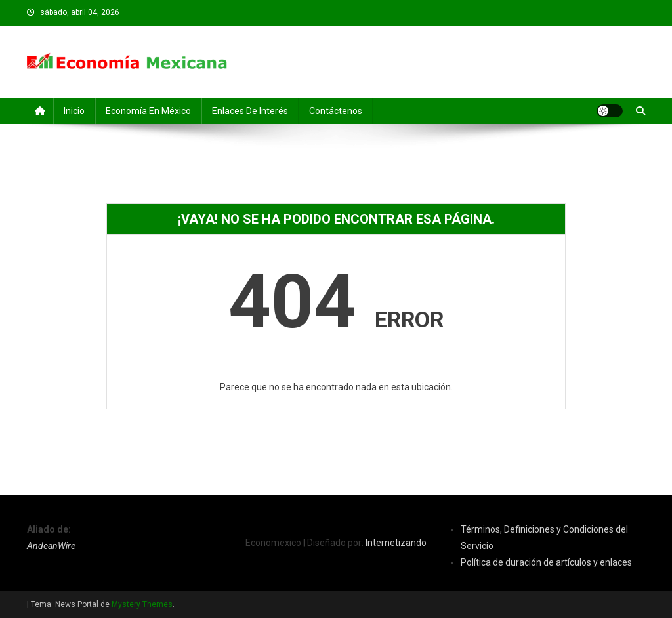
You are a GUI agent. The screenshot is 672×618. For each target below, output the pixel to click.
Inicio (74, 111)
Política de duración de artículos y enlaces (546, 562)
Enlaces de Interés (250, 111)
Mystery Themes (142, 604)
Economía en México (148, 111)
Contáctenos (336, 111)
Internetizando (396, 543)
